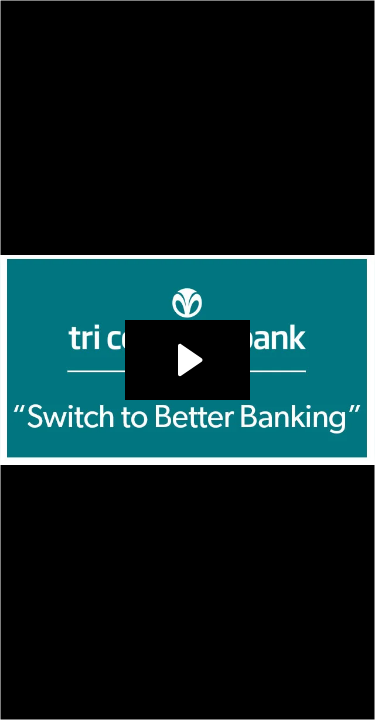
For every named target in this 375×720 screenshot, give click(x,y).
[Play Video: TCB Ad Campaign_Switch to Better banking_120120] (187, 360)
